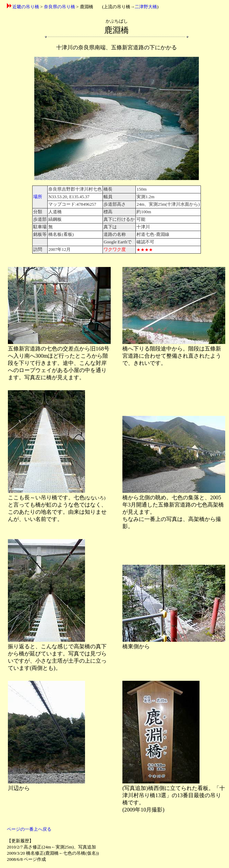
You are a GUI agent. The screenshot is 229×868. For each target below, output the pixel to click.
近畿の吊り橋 (26, 7)
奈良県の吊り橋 (59, 7)
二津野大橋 (146, 7)
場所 (38, 197)
